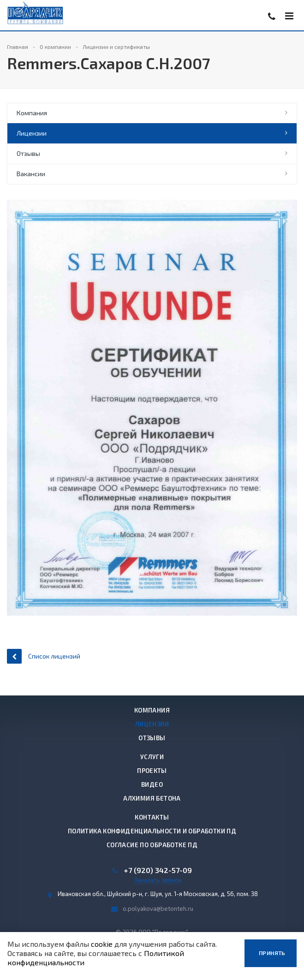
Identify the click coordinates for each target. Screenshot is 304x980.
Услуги (152, 757)
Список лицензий (44, 656)
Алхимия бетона (152, 798)
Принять (272, 953)
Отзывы (28, 153)
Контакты (152, 817)
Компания (32, 113)
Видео (152, 784)
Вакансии (31, 174)
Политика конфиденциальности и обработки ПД (152, 831)
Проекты (152, 771)
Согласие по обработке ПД (152, 845)
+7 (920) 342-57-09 (158, 870)
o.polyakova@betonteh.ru (158, 909)
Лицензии (32, 133)
